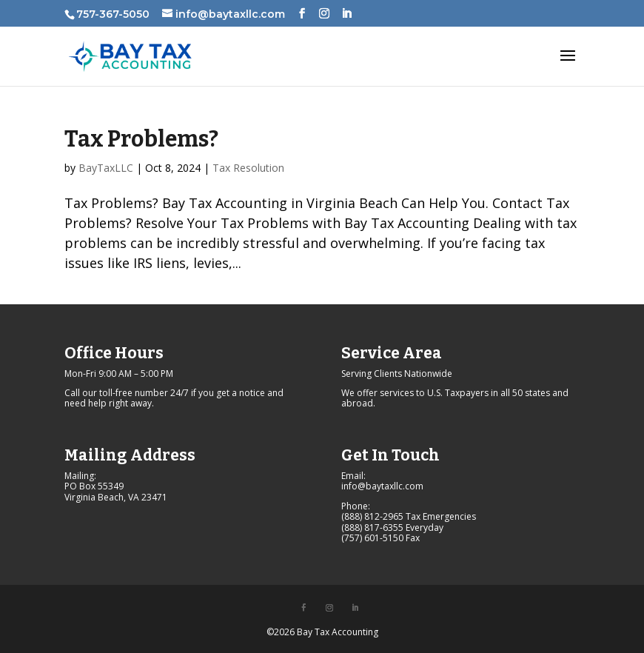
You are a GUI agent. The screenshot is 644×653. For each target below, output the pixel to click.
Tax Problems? (141, 139)
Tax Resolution (248, 168)
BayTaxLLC (106, 168)
